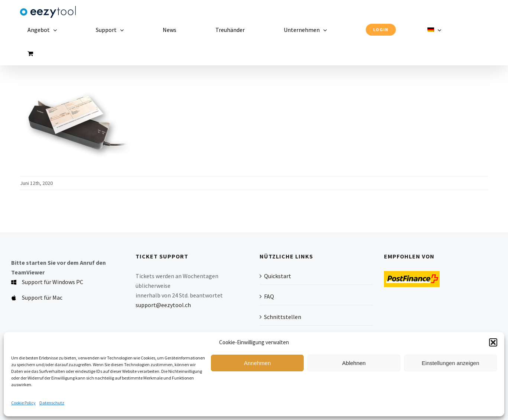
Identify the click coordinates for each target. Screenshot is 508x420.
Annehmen (258, 363)
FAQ (269, 296)
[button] (493, 342)
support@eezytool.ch (163, 305)
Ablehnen (354, 363)
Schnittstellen (283, 317)
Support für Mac (42, 297)
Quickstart (278, 276)
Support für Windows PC (53, 282)
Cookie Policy (23, 403)
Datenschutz (52, 403)
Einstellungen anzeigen (450, 363)
